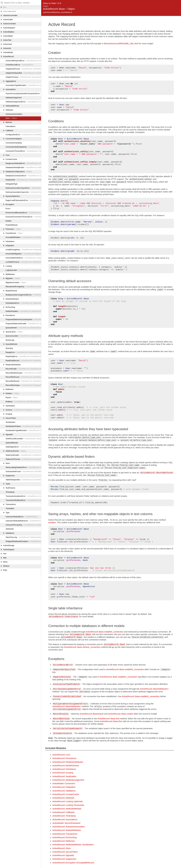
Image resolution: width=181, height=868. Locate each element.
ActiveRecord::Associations (65, 819)
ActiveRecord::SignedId (63, 855)
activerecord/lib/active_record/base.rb (58, 12)
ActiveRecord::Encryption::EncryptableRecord (73, 863)
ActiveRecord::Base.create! (121, 714)
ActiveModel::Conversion (64, 783)
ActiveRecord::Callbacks (64, 812)
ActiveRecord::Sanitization (64, 776)
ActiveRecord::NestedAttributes (67, 830)
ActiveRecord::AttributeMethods (67, 809)
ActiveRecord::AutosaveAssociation (69, 827)
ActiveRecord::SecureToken (65, 852)
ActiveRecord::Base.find (108, 719)
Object (71, 9)
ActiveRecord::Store (62, 848)
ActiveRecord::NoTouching (65, 837)
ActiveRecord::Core (61, 755)
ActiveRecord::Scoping (63, 773)
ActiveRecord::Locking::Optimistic (68, 801)
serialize (52, 522)
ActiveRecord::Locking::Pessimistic (68, 805)
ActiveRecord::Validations (64, 791)
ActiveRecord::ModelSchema (66, 765)
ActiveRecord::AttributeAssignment (68, 780)
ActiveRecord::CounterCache (66, 794)
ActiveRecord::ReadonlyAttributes (68, 762)
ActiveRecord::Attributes (63, 798)
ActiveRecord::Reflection (64, 841)
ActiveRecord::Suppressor (64, 859)
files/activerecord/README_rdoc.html (121, 43)
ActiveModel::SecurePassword (66, 823)
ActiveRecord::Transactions (65, 834)
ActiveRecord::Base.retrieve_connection (82, 647)
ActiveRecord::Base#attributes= (154, 689)
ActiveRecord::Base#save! (92, 714)
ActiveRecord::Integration (64, 787)
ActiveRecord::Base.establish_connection (104, 632)
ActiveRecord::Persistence (64, 758)
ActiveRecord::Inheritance (64, 769)
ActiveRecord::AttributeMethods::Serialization (73, 845)
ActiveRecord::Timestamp (64, 816)
